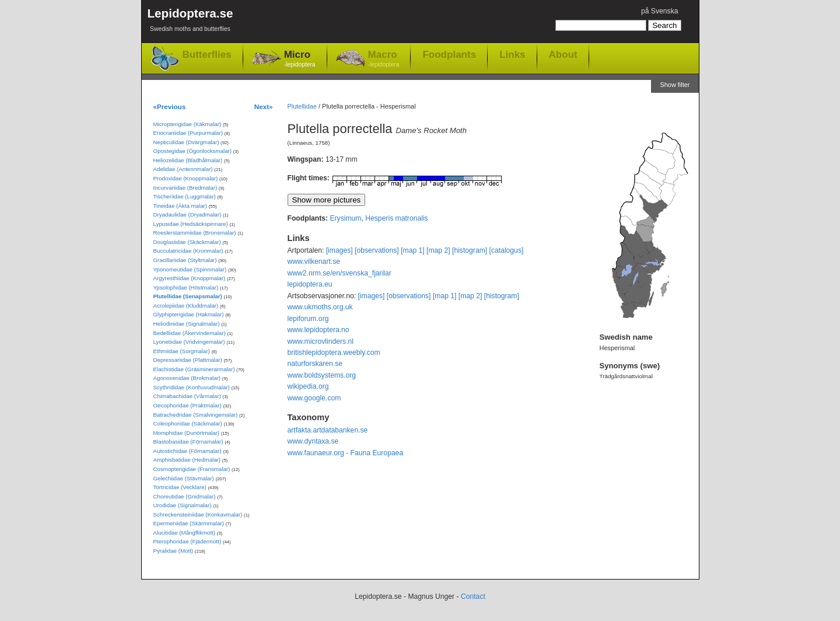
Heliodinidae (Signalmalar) (187, 324)
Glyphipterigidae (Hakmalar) (189, 314)
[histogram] (470, 250)
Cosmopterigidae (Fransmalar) (192, 469)
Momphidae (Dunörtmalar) (186, 433)
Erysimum (345, 218)
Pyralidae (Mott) (174, 551)
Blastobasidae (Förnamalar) (188, 442)
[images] (339, 250)
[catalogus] (507, 250)
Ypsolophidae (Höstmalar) (186, 287)
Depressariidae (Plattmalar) (188, 360)
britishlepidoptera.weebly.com (334, 353)
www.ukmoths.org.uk (320, 307)
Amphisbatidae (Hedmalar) (187, 460)
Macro (384, 59)
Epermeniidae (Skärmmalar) (189, 523)
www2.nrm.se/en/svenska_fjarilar (339, 273)
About (563, 54)
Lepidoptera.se (190, 22)
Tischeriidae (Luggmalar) (185, 196)
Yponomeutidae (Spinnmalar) (190, 269)
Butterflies (207, 55)
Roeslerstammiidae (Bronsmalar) (195, 233)
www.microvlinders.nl (321, 341)
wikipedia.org (308, 386)
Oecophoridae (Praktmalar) (188, 405)
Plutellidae (302, 106)
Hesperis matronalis (396, 218)
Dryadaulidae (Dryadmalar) (188, 214)
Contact (473, 596)
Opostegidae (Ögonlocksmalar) (193, 151)
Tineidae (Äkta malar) (181, 206)
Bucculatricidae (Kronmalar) (188, 251)
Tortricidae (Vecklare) (180, 487)
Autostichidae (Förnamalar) (188, 451)
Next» (264, 107)
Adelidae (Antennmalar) (183, 169)
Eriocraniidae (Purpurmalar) (188, 133)
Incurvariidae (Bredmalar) (185, 188)
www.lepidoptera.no (318, 330)
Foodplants (449, 54)
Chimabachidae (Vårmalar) (187, 396)
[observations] (377, 250)
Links (512, 54)
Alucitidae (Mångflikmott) (184, 533)
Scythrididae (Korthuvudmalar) (192, 387)
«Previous (170, 107)
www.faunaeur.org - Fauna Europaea (346, 453)
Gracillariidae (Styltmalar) (185, 260)
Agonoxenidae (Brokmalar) (187, 378)
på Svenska (660, 11)
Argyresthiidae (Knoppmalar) (190, 278)
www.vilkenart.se (314, 261)
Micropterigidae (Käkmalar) (188, 124)
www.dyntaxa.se (313, 441)
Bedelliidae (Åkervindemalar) (190, 333)
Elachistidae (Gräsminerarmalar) (194, 369)
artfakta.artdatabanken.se (328, 430)
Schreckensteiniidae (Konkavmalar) (198, 514)
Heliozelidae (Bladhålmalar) (188, 160)
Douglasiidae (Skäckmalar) (187, 242)
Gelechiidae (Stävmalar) (184, 478)
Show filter (675, 85)
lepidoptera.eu (310, 284)
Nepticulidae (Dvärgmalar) (186, 142)
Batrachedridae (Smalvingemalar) (196, 415)
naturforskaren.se (315, 364)
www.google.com (314, 398)
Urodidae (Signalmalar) (183, 505)
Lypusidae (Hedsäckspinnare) (191, 224)
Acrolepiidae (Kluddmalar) (186, 306)
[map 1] (413, 250)
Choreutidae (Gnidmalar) (185, 496)
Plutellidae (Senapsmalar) (188, 296)
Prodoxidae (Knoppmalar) (186, 178)
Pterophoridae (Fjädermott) (188, 541)
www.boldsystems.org (322, 375)
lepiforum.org (308, 319)
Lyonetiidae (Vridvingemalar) (189, 342)
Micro (300, 59)
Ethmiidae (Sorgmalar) (182, 351)
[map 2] (438, 250)
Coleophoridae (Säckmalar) (188, 423)
